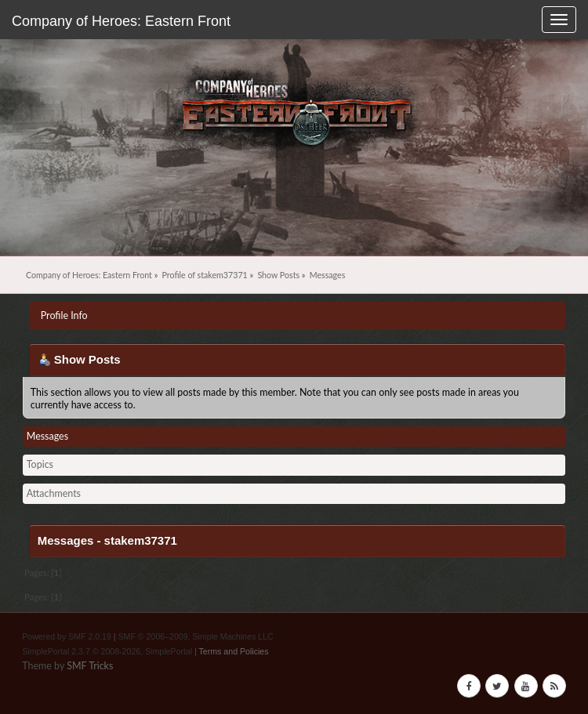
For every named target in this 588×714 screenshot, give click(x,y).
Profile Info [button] (64, 315)
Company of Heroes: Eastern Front (121, 21)
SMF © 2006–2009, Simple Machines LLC (196, 636)
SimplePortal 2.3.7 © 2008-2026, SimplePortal (107, 651)
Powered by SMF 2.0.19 (67, 636)
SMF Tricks (90, 666)
